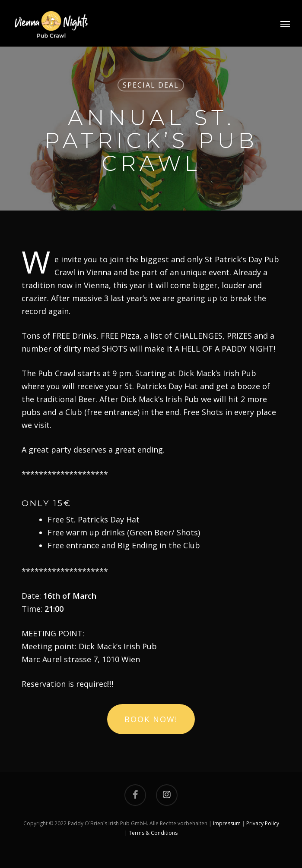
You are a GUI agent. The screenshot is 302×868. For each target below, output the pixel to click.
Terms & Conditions (153, 833)
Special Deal (151, 85)
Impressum (227, 823)
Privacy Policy (263, 823)
